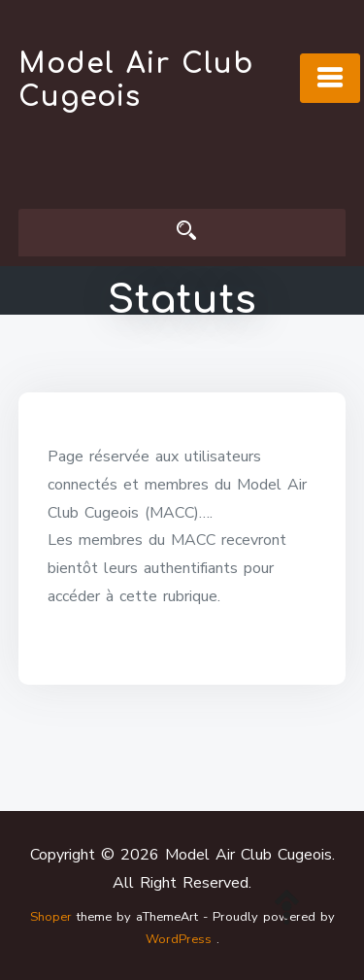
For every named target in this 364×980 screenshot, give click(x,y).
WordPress (179, 939)
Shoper (51, 917)
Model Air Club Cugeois (136, 81)
